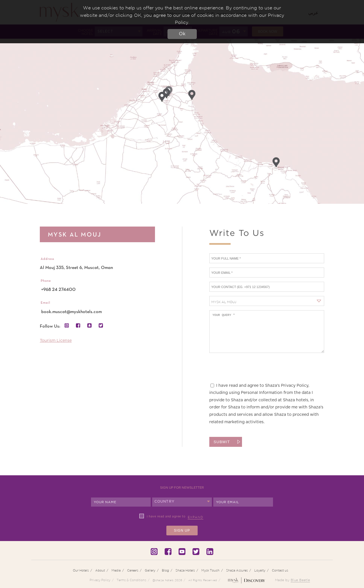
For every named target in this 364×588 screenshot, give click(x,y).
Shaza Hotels (185, 570)
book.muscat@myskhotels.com (72, 312)
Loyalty (260, 570)
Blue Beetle (300, 580)
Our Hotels (81, 570)
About (100, 570)
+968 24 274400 (58, 290)
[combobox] (267, 301)
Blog (165, 570)
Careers (133, 570)
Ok (182, 34)
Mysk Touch (210, 570)
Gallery (150, 570)
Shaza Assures (237, 570)
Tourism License (56, 341)
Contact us (280, 570)
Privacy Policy (100, 580)
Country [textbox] (165, 501)
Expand (196, 517)
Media (116, 570)
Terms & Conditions (131, 580)
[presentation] (253, 371)
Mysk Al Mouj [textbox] (224, 302)
